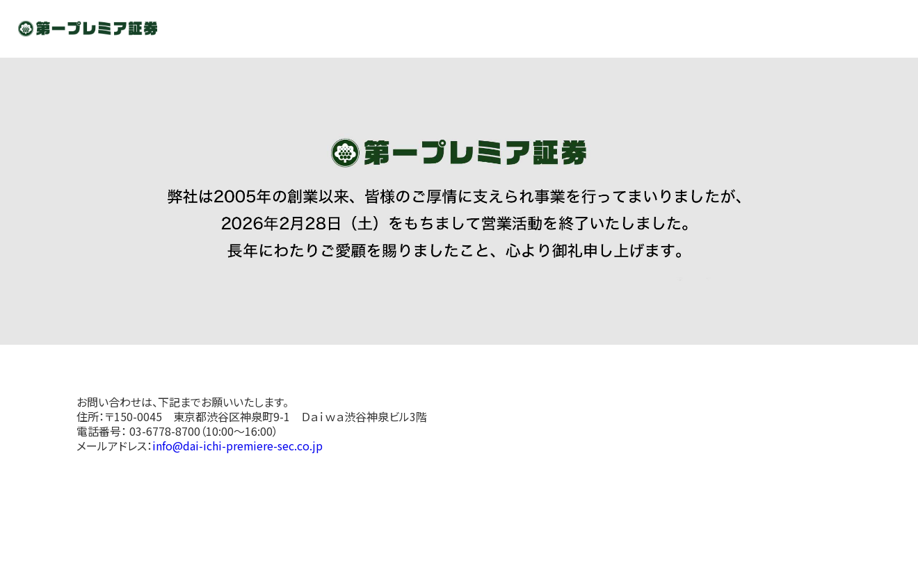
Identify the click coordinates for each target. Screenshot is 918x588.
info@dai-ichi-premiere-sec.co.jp (238, 446)
